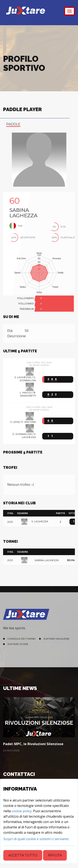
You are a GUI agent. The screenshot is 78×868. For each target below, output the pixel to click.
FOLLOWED (26, 303)
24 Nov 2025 (11, 750)
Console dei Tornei (21, 639)
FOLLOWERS (26, 298)
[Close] (36, 839)
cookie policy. (22, 811)
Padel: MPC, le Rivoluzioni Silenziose (33, 744)
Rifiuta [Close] (55, 855)
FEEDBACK (27, 309)
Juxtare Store (18, 644)
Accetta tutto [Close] (23, 855)
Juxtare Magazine (56, 639)
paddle (13, 124)
